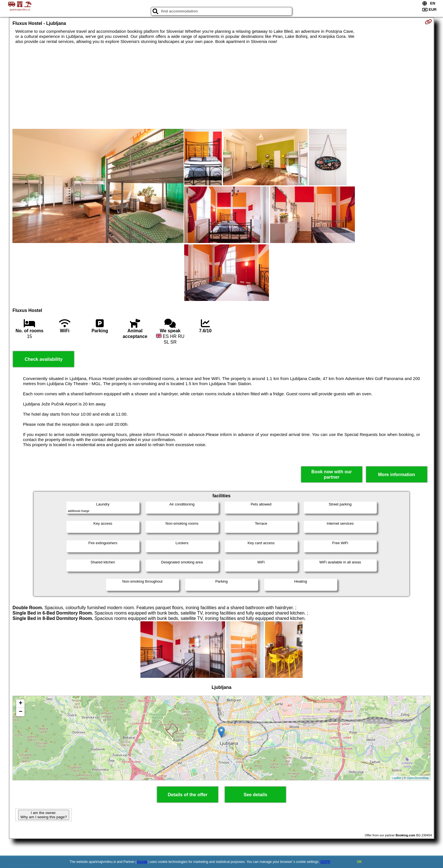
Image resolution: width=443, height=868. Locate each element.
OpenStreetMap (418, 778)
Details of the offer (188, 795)
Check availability (44, 359)
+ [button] (20, 704)
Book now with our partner (332, 474)
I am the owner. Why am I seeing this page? (44, 815)
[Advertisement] (221, 86)
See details (255, 795)
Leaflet (397, 778)
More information (397, 475)
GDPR (325, 862)
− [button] (20, 712)
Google (142, 862)
